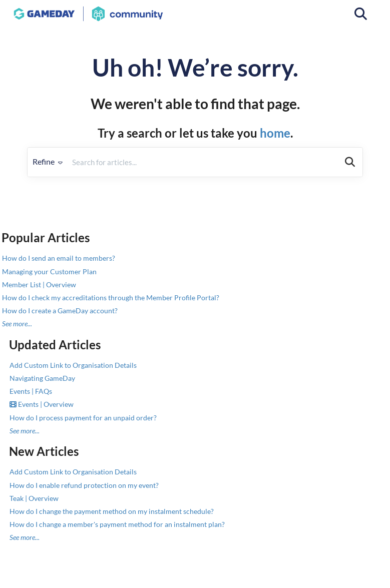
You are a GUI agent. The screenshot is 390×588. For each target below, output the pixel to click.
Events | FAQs (31, 391)
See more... (17, 324)
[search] (203, 162)
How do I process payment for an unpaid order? (83, 418)
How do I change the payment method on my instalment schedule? (112, 511)
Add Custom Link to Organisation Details (73, 365)
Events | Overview (42, 404)
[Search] (350, 162)
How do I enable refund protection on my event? (84, 485)
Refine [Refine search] (48, 161)
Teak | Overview (34, 498)
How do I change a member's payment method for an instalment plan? (117, 524)
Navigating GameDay (42, 378)
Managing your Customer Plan (49, 271)
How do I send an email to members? (59, 258)
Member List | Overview (39, 284)
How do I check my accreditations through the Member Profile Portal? (111, 298)
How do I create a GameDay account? (60, 311)
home (275, 133)
